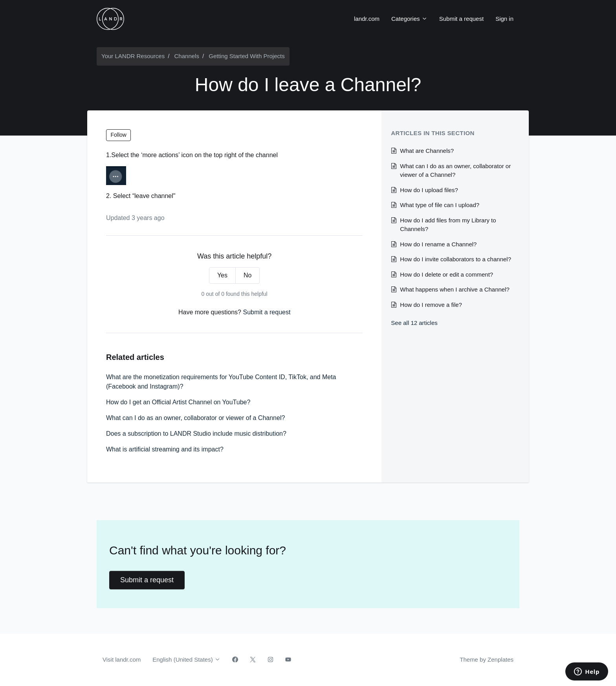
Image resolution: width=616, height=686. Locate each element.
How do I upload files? (429, 190)
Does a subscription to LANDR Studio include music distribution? (196, 434)
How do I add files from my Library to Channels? (448, 225)
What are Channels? (427, 151)
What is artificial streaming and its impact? (165, 449)
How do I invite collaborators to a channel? (456, 259)
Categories (409, 19)
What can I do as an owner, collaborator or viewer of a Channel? (195, 418)
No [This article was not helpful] (247, 275)
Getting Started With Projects (247, 56)
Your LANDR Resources (133, 56)
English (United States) (186, 659)
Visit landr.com (122, 659)
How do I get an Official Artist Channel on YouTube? (178, 402)
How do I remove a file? (431, 305)
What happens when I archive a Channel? (455, 289)
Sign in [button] (504, 19)
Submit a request (461, 19)
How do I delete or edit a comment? (446, 274)
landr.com (367, 19)
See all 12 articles (414, 323)
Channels (187, 56)
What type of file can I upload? (440, 205)
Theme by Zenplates (486, 659)
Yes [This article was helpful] (222, 275)
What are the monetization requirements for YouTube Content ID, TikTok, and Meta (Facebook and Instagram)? (221, 382)
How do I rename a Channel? (438, 244)
